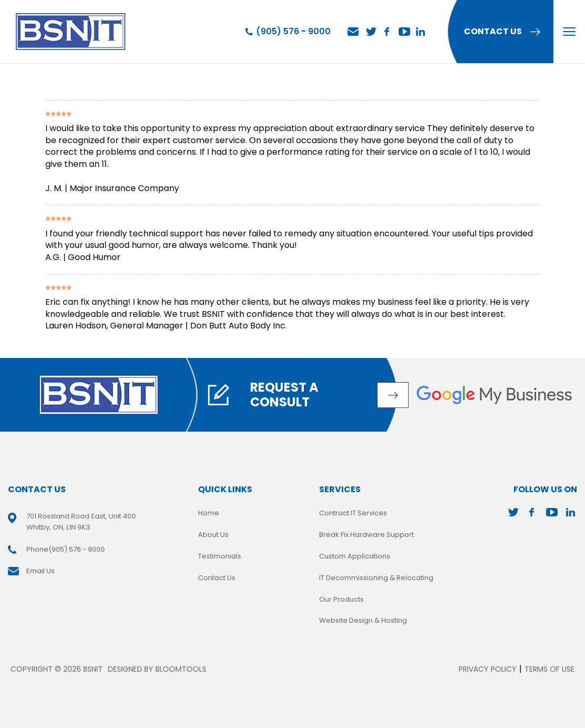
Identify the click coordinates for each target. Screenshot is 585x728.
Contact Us (217, 578)
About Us (213, 535)
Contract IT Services (353, 513)
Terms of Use (549, 669)
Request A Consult (284, 395)
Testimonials (220, 556)
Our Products (341, 599)
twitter (371, 32)
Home (209, 513)
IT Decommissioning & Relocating (376, 578)
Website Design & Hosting (363, 620)
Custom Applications (355, 556)
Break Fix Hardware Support (366, 535)
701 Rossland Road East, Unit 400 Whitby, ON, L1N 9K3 (81, 522)
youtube (404, 32)
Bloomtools (181, 669)
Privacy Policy (488, 669)
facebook (388, 32)
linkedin (421, 32)
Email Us (353, 32)
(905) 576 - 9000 (293, 32)
